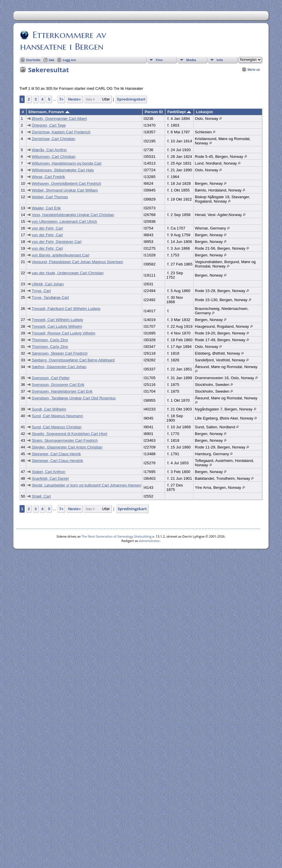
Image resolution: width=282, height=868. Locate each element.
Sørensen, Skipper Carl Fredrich (59, 353)
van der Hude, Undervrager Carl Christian (68, 273)
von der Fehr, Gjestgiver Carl (56, 242)
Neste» (75, 99)
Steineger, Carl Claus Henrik (56, 454)
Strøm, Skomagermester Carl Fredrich (65, 440)
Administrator (149, 541)
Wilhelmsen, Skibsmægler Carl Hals (63, 170)
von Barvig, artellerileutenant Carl (60, 255)
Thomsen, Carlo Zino (50, 340)
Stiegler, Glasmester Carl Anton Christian (67, 447)
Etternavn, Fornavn (49, 112)
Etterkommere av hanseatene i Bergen (63, 41)
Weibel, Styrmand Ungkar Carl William (65, 190)
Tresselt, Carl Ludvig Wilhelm (57, 326)
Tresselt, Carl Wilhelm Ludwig (57, 320)
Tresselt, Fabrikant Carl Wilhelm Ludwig (66, 309)
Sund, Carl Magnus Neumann (57, 416)
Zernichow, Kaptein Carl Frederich (61, 132)
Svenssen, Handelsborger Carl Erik (62, 391)
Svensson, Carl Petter (51, 378)
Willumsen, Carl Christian (53, 157)
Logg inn (69, 60)
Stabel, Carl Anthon (48, 472)
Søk (52, 60)
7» (61, 99)
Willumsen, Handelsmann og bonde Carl (66, 163)
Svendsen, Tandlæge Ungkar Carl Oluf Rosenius (73, 398)
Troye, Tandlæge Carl (50, 297)
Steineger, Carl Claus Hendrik (57, 461)
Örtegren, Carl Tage (49, 125)
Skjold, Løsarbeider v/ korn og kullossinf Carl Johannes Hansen (86, 485)
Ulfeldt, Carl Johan (48, 284)
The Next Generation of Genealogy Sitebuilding (117, 536)
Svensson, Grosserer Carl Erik (58, 385)
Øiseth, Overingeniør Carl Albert (59, 119)
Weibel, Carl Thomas (50, 197)
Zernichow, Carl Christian (53, 139)
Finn (159, 60)
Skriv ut (254, 69)
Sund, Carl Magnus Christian (56, 427)
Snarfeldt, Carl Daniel (50, 478)
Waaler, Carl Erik (46, 208)
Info (220, 60)
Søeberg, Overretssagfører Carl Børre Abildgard (73, 360)
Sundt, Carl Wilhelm (49, 409)
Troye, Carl (41, 291)
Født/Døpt (179, 112)
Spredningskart (131, 99)
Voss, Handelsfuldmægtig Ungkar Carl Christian (73, 215)
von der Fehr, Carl (47, 228)
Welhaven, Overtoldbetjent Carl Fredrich (66, 183)
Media (191, 60)
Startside (33, 60)
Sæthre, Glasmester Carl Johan (59, 367)
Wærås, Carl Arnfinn (49, 150)
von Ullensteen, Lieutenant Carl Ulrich (64, 221)
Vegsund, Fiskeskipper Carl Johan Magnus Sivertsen (77, 262)
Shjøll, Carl (41, 496)
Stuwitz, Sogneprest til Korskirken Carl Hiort (69, 434)
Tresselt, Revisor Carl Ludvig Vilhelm (63, 333)
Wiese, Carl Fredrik (48, 177)
